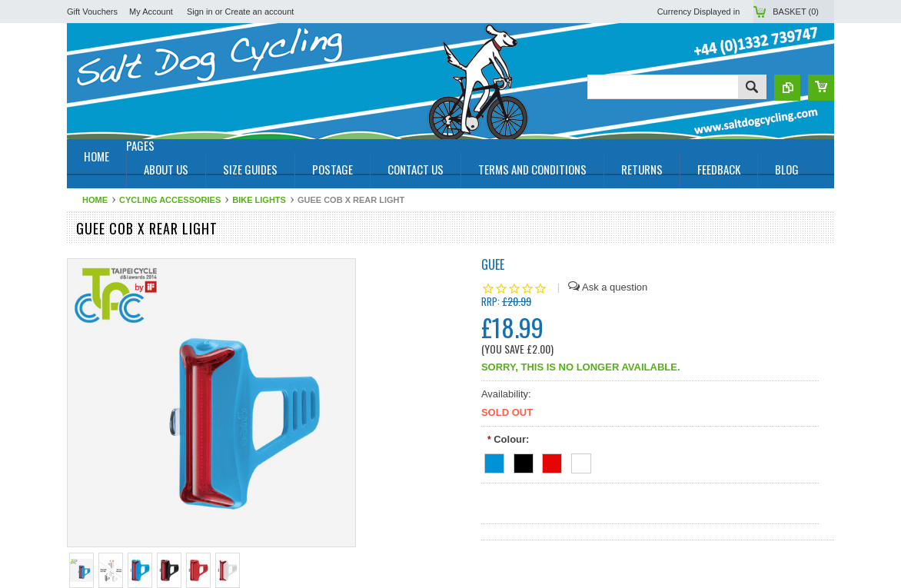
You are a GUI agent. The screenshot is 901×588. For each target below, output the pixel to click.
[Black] (524, 461)
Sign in (200, 12)
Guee (493, 264)
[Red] (552, 461)
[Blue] (494, 461)
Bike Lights (259, 200)
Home (95, 200)
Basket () (796, 12)
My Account (151, 12)
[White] (581, 461)
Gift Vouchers (92, 12)
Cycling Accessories (170, 200)
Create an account (260, 12)
